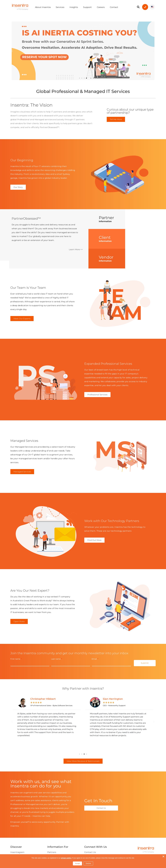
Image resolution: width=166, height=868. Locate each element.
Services (60, 7)
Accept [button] (77, 863)
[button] (12, 51)
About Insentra (43, 7)
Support (87, 7)
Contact (114, 7)
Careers (101, 7)
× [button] (163, 856)
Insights (74, 7)
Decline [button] (88, 863)
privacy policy (66, 858)
